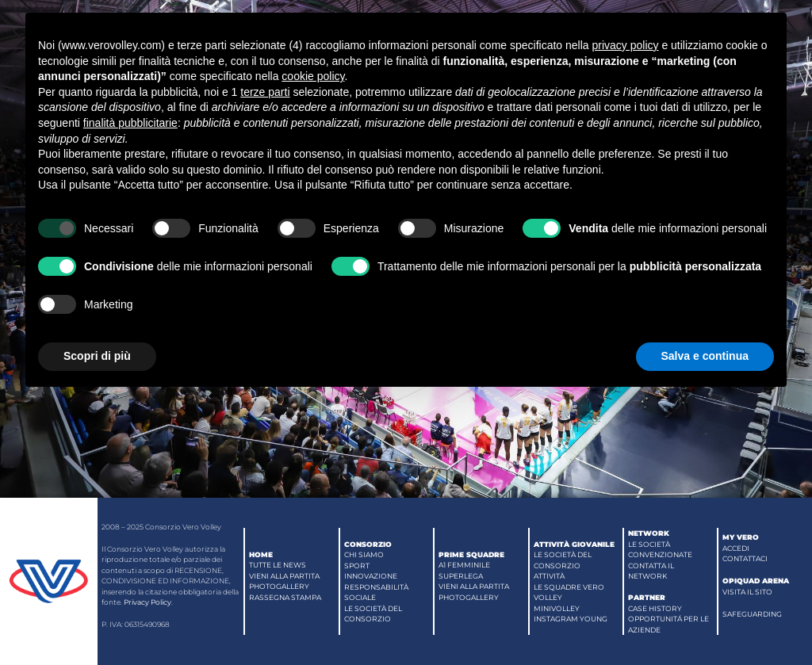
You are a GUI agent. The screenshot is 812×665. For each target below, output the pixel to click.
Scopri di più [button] (97, 356)
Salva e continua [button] (705, 356)
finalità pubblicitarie (130, 123)
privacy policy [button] (625, 45)
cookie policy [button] (313, 76)
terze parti (265, 92)
